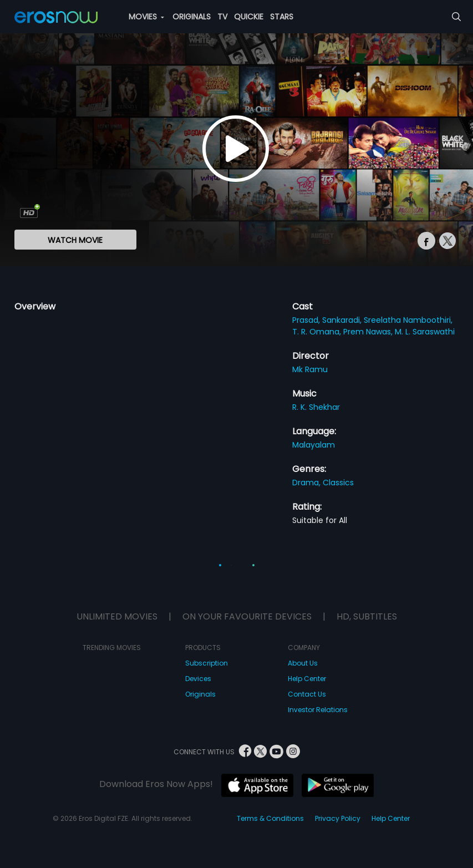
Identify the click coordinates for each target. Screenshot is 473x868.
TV (222, 17)
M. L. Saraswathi (425, 332)
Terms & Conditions (270, 818)
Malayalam (314, 445)
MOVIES (146, 17)
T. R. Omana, (318, 332)
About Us (303, 663)
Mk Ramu (310, 369)
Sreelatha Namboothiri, (408, 320)
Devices (198, 679)
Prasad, (307, 320)
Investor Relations (318, 710)
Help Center (307, 679)
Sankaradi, (343, 320)
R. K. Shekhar (316, 407)
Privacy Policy (338, 818)
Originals (200, 694)
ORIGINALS (192, 17)
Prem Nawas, (369, 332)
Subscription (207, 663)
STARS (282, 17)
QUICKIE (249, 17)
